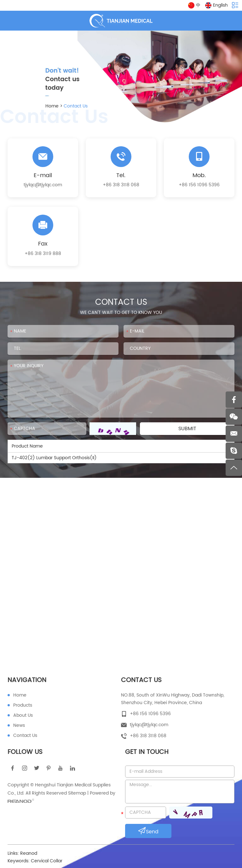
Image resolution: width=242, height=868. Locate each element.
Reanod (29, 853)
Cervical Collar (47, 861)
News (19, 725)
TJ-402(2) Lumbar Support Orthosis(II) (54, 458)
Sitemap (77, 793)
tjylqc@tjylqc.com (43, 185)
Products (23, 705)
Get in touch (147, 752)
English (216, 5)
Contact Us (76, 106)
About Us (23, 715)
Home (52, 106)
